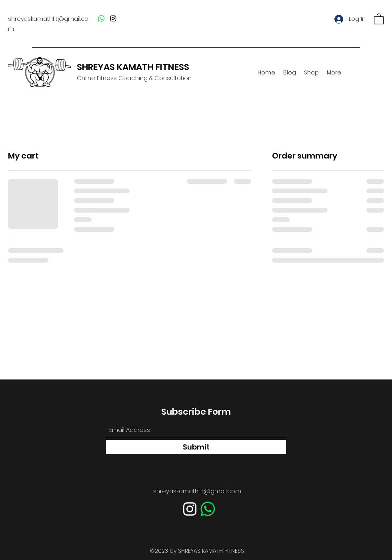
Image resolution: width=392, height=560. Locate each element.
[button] (379, 19)
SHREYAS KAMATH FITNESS (133, 67)
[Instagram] (113, 18)
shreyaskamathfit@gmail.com (197, 491)
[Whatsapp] (101, 18)
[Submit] (196, 447)
